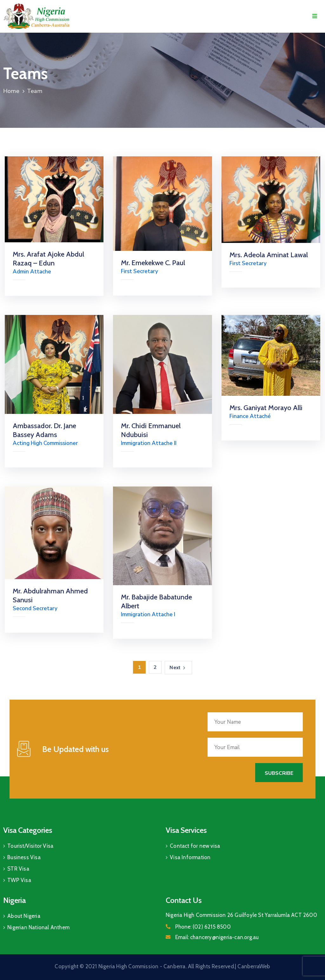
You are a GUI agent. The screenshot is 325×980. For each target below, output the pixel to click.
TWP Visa (19, 880)
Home (11, 91)
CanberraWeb (254, 966)
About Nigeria (24, 916)
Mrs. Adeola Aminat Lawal (269, 255)
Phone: (203, 927)
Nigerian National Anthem (38, 927)
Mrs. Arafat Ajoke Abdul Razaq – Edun (48, 259)
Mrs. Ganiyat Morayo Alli (266, 408)
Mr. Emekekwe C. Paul (153, 263)
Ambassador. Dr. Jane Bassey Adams (44, 430)
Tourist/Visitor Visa (30, 846)
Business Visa (24, 857)
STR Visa (18, 869)
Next (178, 668)
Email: (217, 937)
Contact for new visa (195, 846)
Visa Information (190, 857)
